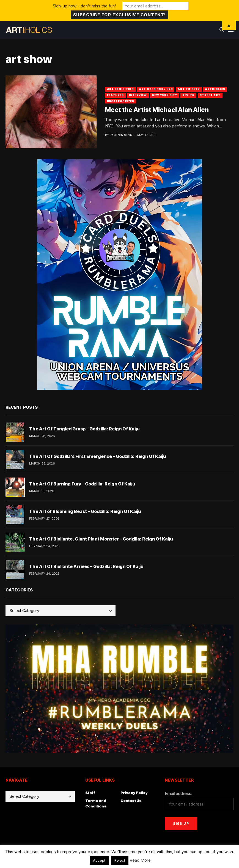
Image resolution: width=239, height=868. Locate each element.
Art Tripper (189, 89)
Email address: (178, 794)
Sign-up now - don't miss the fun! (84, 6)
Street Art (210, 95)
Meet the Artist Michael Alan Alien (157, 110)
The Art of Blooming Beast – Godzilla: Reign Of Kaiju (85, 511)
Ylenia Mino (122, 135)
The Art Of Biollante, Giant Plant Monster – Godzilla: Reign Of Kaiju (101, 539)
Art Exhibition (120, 89)
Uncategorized (121, 101)
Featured (115, 95)
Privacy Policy (134, 793)
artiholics (215, 89)
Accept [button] (99, 860)
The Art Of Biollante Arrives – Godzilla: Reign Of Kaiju (86, 566)
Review (188, 95)
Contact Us (131, 801)
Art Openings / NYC (156, 89)
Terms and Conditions (96, 803)
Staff (90, 793)
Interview (138, 95)
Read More (140, 860)
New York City (165, 95)
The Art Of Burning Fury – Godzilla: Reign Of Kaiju (82, 484)
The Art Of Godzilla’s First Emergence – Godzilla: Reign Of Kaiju (97, 456)
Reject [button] (120, 860)
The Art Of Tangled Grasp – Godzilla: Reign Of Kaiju (84, 429)
